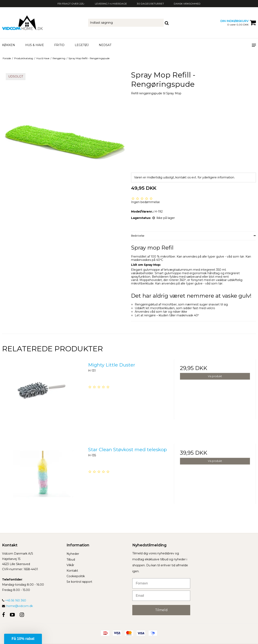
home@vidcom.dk (20, 606)
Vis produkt (215, 376)
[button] (23, 639)
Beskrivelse (138, 236)
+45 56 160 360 (14, 600)
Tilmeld (161, 610)
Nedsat (105, 45)
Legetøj (82, 45)
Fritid (59, 45)
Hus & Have (35, 45)
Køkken (9, 45)
